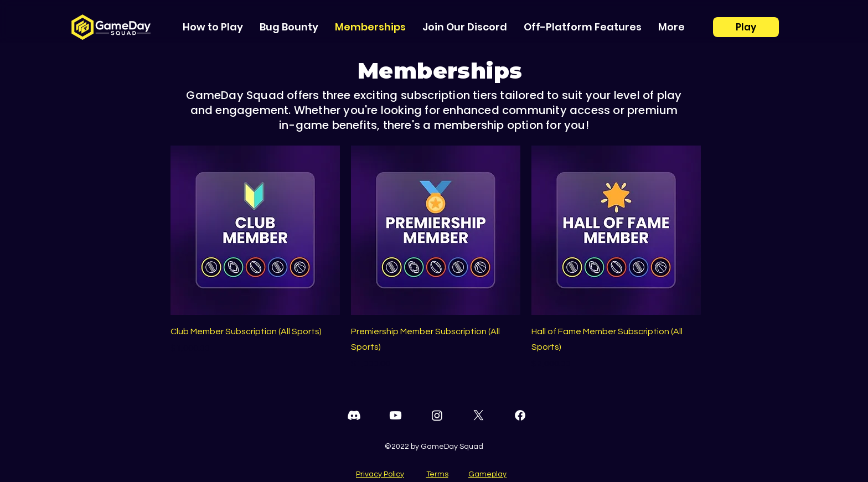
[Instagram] (437, 415)
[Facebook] (520, 415)
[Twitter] (479, 415)
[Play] (746, 27)
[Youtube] (396, 415)
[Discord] (354, 415)
